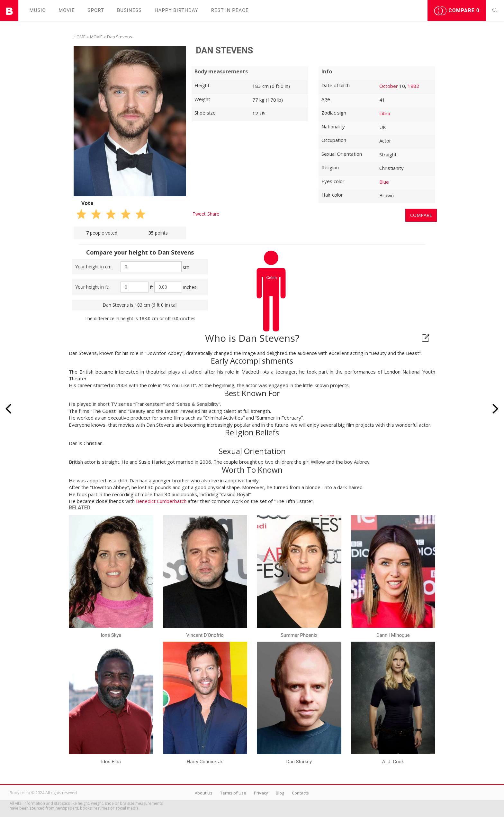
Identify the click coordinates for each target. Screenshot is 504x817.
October (389, 86)
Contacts (300, 793)
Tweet (199, 214)
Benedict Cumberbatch (161, 501)
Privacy (261, 793)
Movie (67, 10)
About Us (204, 793)
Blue (384, 182)
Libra (385, 113)
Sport (96, 10)
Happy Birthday (176, 10)
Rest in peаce (230, 10)
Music (38, 10)
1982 (413, 86)
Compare (457, 11)
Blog (280, 793)
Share (213, 214)
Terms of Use (233, 793)
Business (129, 10)
